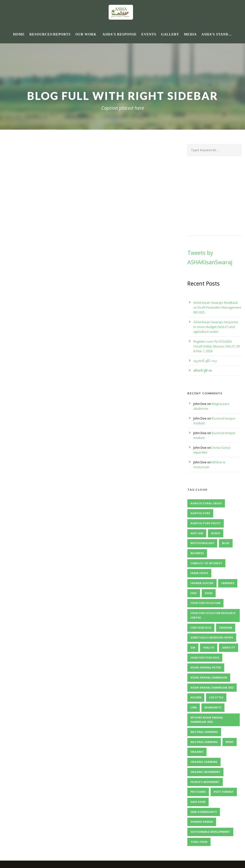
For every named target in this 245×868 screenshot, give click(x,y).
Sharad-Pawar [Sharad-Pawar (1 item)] (202, 822)
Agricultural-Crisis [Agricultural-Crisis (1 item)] (206, 503)
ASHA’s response (120, 34)
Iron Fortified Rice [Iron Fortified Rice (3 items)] (205, 658)
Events (149, 34)
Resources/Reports (50, 34)
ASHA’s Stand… (217, 34)
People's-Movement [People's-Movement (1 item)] (205, 782)
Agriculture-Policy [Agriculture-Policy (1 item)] (206, 523)
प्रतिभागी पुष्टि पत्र (203, 371)
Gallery (170, 34)
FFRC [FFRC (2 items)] (194, 593)
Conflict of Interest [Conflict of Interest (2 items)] (206, 563)
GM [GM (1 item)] (193, 647)
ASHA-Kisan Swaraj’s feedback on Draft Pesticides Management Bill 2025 (217, 307)
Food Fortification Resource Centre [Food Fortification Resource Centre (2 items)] (213, 615)
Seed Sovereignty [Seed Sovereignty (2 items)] (204, 812)
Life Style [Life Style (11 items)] (216, 697)
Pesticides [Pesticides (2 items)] (198, 792)
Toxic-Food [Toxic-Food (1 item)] (199, 842)
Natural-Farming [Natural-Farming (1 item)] (204, 732)
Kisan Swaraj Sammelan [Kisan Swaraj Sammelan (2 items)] (209, 677)
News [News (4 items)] (230, 742)
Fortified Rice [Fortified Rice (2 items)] (201, 628)
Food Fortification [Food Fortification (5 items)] (205, 603)
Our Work (86, 34)
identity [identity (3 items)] (228, 647)
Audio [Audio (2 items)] (216, 533)
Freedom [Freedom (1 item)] (226, 628)
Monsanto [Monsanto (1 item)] (213, 707)
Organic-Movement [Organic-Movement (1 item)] (205, 772)
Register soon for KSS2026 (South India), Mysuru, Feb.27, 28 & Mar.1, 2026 (216, 346)
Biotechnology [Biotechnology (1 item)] (202, 543)
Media (190, 34)
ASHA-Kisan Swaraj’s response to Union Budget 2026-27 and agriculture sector (216, 327)
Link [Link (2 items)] (194, 707)
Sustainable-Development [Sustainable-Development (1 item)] (210, 832)
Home (19, 34)
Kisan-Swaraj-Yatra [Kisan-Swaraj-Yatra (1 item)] (206, 667)
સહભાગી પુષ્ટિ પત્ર (205, 361)
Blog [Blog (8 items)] (226, 543)
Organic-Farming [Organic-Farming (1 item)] (204, 762)
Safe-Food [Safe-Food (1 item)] (198, 802)
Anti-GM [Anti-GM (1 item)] (197, 533)
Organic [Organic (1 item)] (197, 752)
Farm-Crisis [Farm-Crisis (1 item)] (199, 573)
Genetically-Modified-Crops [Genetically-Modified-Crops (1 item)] (212, 637)
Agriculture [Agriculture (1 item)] (200, 513)
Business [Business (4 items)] (197, 553)
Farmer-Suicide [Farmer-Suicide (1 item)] (202, 583)
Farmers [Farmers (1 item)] (228, 583)
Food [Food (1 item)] (209, 593)
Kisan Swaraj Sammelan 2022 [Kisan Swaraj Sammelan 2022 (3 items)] (212, 687)
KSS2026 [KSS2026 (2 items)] (196, 697)
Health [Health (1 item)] (209, 647)
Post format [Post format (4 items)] (224, 792)
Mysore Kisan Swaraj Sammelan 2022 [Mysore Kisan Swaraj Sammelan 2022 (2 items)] (207, 720)
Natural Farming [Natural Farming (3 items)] (204, 742)
